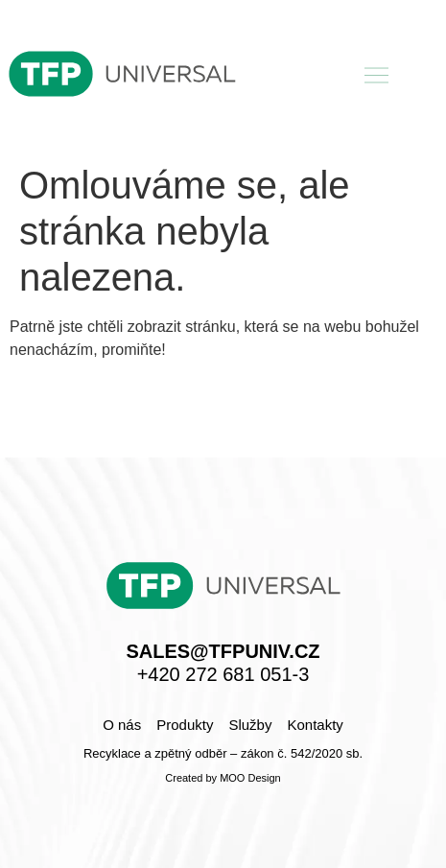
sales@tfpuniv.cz (223, 651)
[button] (377, 77)
